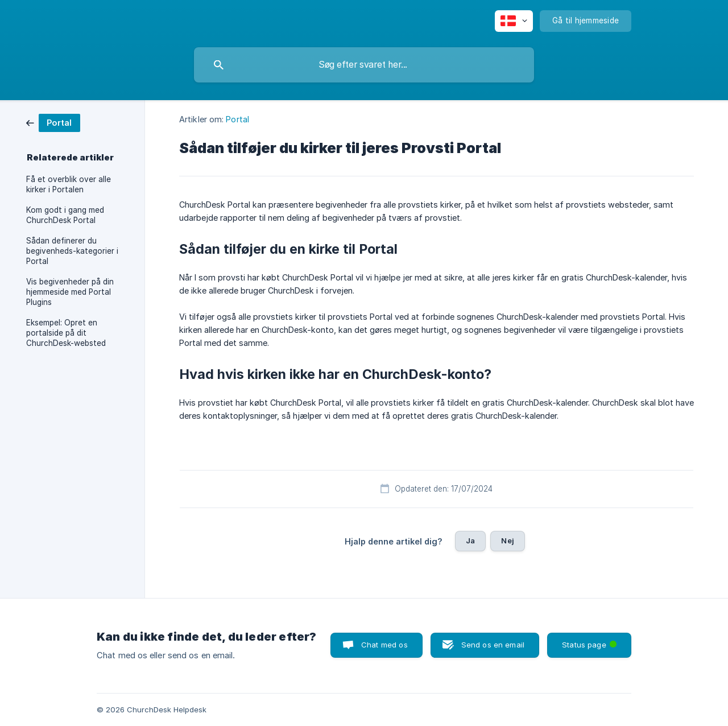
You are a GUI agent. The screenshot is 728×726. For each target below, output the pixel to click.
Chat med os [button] (384, 645)
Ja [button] (470, 541)
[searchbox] (364, 65)
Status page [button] (590, 641)
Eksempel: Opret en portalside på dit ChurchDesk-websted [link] (66, 333)
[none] (514, 21)
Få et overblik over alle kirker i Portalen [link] (69, 184)
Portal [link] (237, 119)
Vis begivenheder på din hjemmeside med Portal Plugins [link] (70, 292)
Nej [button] (507, 541)
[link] (53, 122)
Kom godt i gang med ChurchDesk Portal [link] (65, 215)
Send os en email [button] (493, 645)
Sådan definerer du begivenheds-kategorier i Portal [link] (72, 251)
